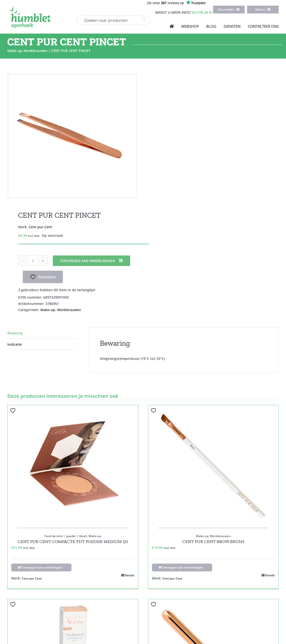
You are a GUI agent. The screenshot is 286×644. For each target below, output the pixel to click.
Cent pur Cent (40, 227)
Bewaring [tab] (15, 333)
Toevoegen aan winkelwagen (87, 261)
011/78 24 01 (202, 12)
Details (129, 575)
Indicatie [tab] (15, 344)
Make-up (48, 310)
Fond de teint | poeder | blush (66, 536)
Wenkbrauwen (69, 310)
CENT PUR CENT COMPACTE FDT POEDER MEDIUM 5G (73, 542)
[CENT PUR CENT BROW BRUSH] (213, 467)
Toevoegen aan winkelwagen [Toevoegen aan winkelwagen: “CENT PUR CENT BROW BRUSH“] (183, 567)
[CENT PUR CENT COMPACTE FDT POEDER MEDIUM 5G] (73, 467)
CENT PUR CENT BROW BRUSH (213, 542)
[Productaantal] (33, 261)
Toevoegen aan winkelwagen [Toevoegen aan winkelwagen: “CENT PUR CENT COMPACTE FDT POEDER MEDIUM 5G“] (42, 567)
